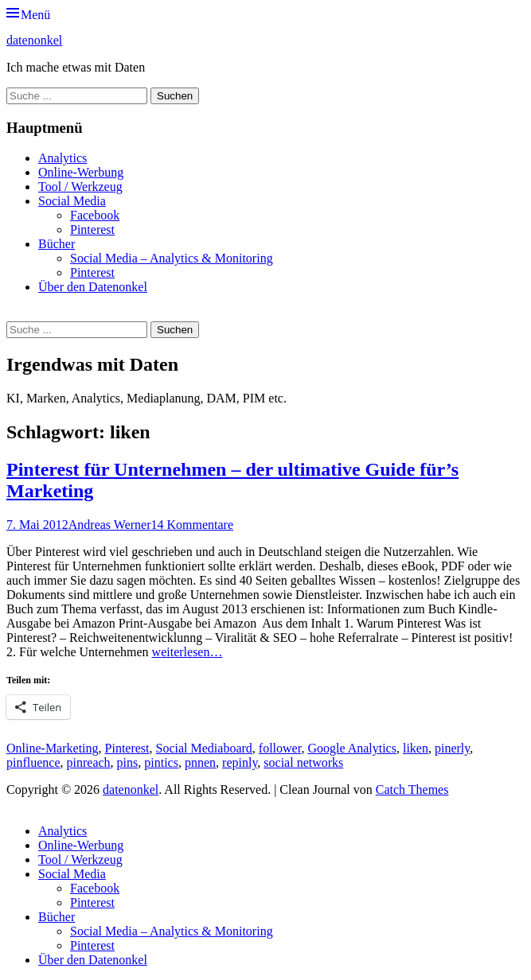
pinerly (452, 748)
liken (416, 748)
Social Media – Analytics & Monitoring (172, 258)
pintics (161, 762)
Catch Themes (412, 789)
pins (128, 762)
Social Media (72, 201)
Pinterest (92, 229)
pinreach (89, 762)
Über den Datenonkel (93, 287)
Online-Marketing (53, 748)
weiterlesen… (187, 652)
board (237, 748)
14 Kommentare (192, 525)
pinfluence (33, 762)
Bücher (57, 244)
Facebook (95, 215)
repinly (240, 762)
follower (280, 748)
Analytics (62, 158)
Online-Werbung (81, 172)
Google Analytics (352, 748)
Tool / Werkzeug (80, 187)
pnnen (200, 762)
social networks (303, 762)
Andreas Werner (110, 525)
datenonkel (34, 40)
